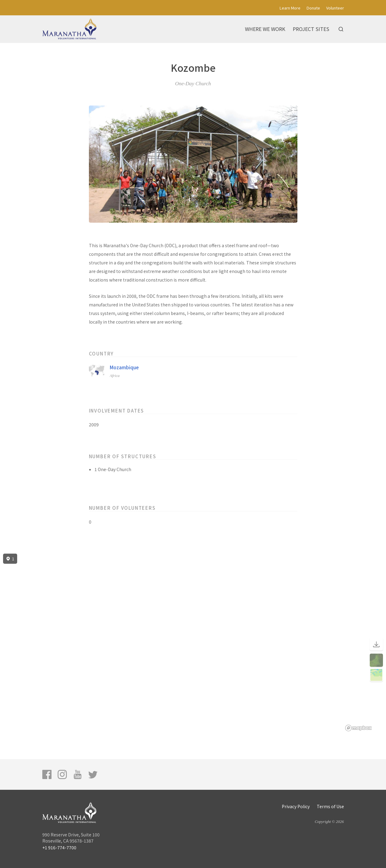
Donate (313, 8)
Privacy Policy (296, 806)
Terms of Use (330, 806)
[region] (193, 643)
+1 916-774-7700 (59, 847)
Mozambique (124, 367)
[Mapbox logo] (358, 728)
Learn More (290, 8)
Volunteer (335, 8)
